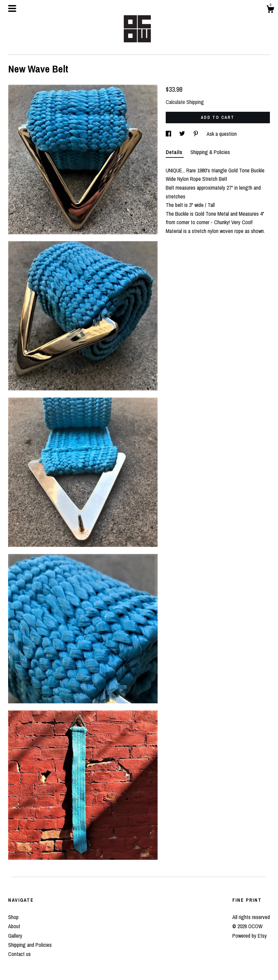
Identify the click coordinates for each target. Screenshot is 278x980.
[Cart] (270, 10)
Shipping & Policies (210, 152)
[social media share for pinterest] (196, 134)
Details (175, 152)
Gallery (15, 936)
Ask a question (222, 134)
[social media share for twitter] (183, 134)
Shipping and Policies (30, 945)
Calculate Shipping (185, 102)
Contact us (19, 954)
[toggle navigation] (12, 8)
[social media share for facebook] (169, 134)
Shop (13, 917)
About (14, 926)
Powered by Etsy (250, 936)
